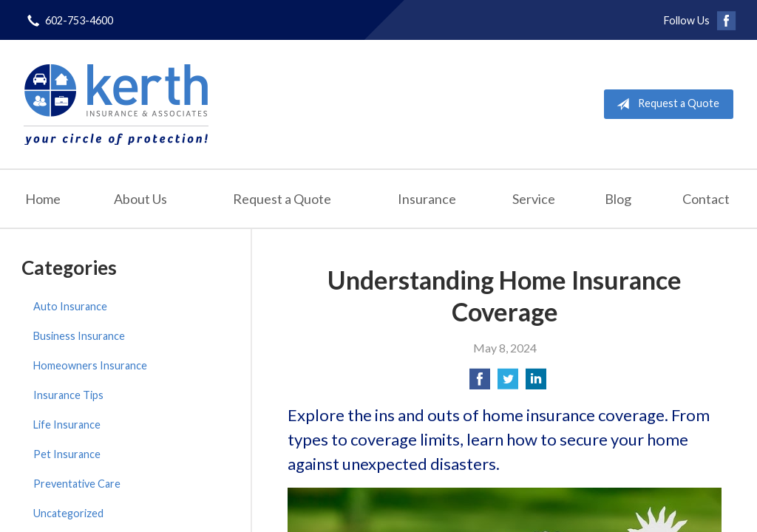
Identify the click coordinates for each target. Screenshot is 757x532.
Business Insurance (79, 336)
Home (43, 199)
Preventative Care (77, 484)
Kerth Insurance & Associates (116, 104)
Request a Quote (665, 104)
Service (534, 199)
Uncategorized (68, 513)
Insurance (427, 199)
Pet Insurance (67, 454)
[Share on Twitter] (508, 383)
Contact (706, 199)
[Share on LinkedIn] (536, 383)
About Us (140, 199)
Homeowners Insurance (90, 365)
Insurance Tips (68, 395)
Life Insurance (67, 424)
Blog (618, 199)
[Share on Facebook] (480, 383)
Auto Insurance (70, 306)
